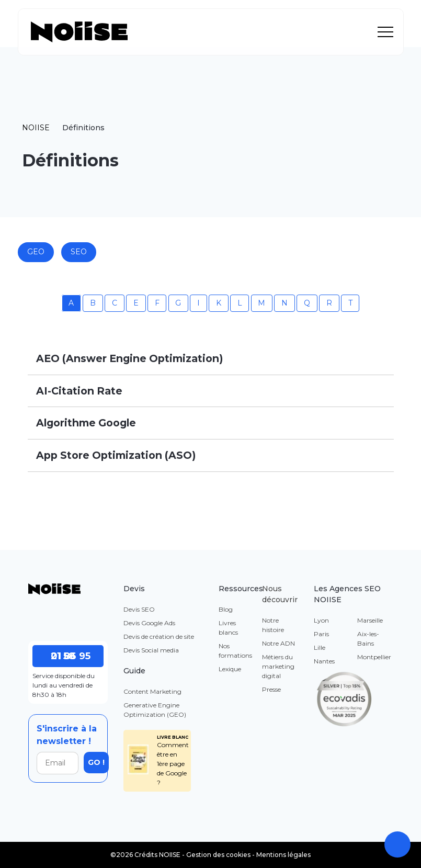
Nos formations (235, 651)
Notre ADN (278, 643)
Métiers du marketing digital (278, 666)
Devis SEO (139, 609)
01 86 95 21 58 (66, 656)
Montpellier (374, 657)
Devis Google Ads (149, 623)
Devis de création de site (159, 636)
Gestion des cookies (218, 855)
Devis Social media (151, 650)
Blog (226, 609)
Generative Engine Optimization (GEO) (155, 710)
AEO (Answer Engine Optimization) (129, 358)
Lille (320, 647)
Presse (271, 689)
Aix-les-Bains (368, 639)
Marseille (370, 620)
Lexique (230, 669)
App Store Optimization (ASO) (116, 455)
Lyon (321, 620)
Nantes (324, 661)
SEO (79, 252)
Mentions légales (283, 855)
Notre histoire (273, 625)
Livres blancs (228, 628)
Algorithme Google (86, 423)
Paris (321, 634)
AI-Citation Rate (79, 391)
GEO (36, 252)
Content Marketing (152, 691)
